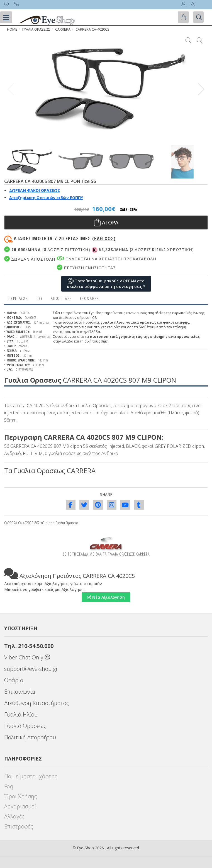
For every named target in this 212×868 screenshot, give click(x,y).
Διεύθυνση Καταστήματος (37, 703)
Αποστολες (61, 298)
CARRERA (63, 29)
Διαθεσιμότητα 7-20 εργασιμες (65, 238)
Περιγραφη (18, 298)
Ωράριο (14, 680)
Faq (9, 786)
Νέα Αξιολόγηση (106, 597)
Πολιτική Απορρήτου (30, 737)
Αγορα (106, 222)
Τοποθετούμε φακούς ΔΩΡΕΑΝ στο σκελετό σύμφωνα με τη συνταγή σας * (106, 284)
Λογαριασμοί (20, 806)
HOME (12, 29)
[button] (201, 89)
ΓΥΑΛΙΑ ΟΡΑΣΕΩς (36, 29)
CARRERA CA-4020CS (92, 29)
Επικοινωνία (20, 692)
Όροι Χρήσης (21, 796)
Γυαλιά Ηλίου (21, 714)
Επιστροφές (19, 826)
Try (40, 298)
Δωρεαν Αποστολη (30, 259)
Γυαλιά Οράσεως (25, 726)
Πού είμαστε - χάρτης (31, 776)
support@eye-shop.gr (31, 669)
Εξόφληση (90, 298)
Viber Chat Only (27, 657)
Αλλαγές (14, 816)
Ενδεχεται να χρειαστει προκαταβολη (107, 259)
